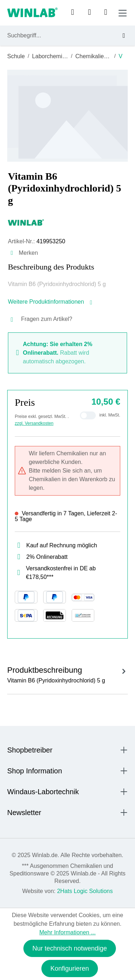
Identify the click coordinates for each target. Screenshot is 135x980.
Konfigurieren (70, 969)
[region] (67, 116)
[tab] (67, 674)
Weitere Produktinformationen (51, 302)
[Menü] (123, 13)
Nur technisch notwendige (70, 948)
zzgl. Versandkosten (34, 423)
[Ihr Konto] (73, 13)
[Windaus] (67, 222)
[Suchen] (121, 36)
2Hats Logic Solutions (85, 891)
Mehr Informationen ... (67, 932)
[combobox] (61, 36)
